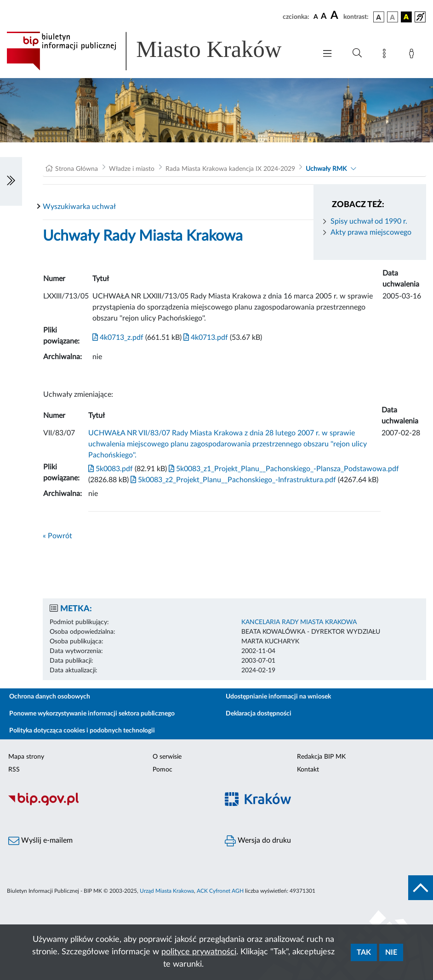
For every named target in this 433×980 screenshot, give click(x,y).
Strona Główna (77, 169)
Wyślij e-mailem (40, 841)
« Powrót (57, 536)
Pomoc (162, 770)
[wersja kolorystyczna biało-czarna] (393, 17)
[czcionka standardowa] (316, 17)
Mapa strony (26, 757)
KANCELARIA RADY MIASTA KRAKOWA (299, 622)
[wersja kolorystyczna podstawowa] (379, 17)
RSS (14, 770)
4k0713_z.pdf (118, 338)
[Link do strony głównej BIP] (157, 51)
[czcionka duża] (336, 16)
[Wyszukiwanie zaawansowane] (357, 53)
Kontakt (308, 770)
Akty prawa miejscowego (371, 232)
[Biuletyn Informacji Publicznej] (108, 805)
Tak (364, 952)
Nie (391, 952)
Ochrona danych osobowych (50, 697)
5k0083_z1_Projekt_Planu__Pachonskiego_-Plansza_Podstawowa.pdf (283, 469)
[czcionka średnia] (324, 17)
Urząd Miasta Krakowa (167, 891)
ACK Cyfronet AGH (220, 891)
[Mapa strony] (386, 55)
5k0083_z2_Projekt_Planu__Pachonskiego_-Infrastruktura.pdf (232, 480)
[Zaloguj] (413, 55)
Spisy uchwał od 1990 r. (369, 221)
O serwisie (167, 757)
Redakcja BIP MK (321, 757)
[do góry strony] (421, 888)
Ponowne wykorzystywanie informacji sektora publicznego (92, 714)
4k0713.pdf (205, 338)
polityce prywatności (199, 952)
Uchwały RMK (326, 169)
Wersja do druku (258, 841)
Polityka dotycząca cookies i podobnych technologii (82, 731)
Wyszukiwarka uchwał (79, 207)
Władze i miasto (132, 169)
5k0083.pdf (111, 469)
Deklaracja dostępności (259, 714)
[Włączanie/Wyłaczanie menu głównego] (327, 54)
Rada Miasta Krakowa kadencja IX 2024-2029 (230, 169)
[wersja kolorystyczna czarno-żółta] (406, 17)
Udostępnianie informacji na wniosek (278, 697)
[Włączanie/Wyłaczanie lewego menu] (11, 181)
